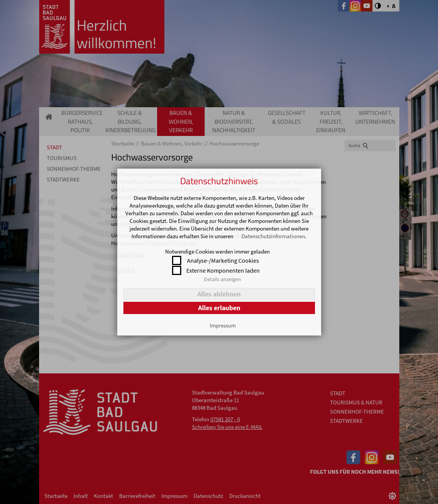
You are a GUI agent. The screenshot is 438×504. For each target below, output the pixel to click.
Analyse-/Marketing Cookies (223, 260)
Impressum (223, 325)
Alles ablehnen (219, 294)
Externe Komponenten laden (223, 270)
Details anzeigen (222, 279)
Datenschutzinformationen (273, 236)
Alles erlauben (219, 308)
